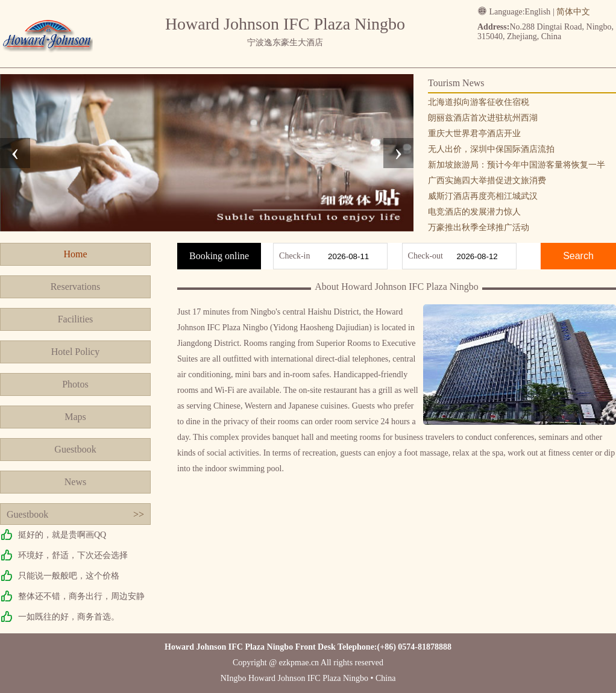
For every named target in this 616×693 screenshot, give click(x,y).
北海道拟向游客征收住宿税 (479, 102)
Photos (75, 384)
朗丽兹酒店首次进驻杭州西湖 (483, 118)
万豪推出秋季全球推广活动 (479, 227)
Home (75, 254)
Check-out (426, 256)
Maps (75, 417)
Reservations (76, 287)
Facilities (76, 319)
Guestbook (75, 449)
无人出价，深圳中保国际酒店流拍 (491, 149)
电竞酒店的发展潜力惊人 (474, 212)
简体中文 (573, 12)
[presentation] (15, 153)
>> (139, 514)
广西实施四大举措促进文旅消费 (487, 180)
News (75, 482)
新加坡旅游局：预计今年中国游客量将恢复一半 (517, 165)
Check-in (294, 256)
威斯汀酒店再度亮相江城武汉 (483, 196)
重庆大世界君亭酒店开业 (474, 133)
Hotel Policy (75, 352)
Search (578, 256)
